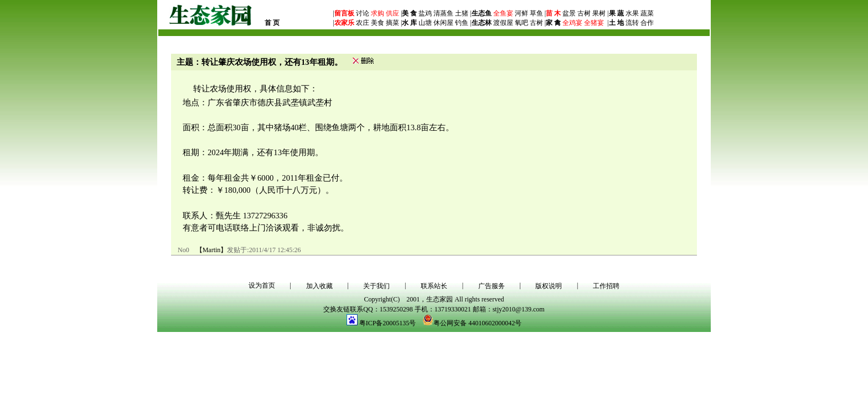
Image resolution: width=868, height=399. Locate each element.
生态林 (482, 23)
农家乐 (344, 23)
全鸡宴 (572, 23)
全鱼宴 (503, 13)
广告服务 (492, 286)
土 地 (616, 23)
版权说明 (549, 286)
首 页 (272, 23)
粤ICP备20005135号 (388, 323)
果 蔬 (616, 13)
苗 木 (553, 13)
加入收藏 (319, 286)
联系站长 (434, 286)
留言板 (344, 13)
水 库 (409, 23)
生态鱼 (482, 13)
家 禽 (553, 23)
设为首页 (262, 285)
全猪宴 (594, 23)
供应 (392, 13)
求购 (377, 13)
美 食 (409, 13)
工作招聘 (606, 286)
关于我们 (376, 286)
